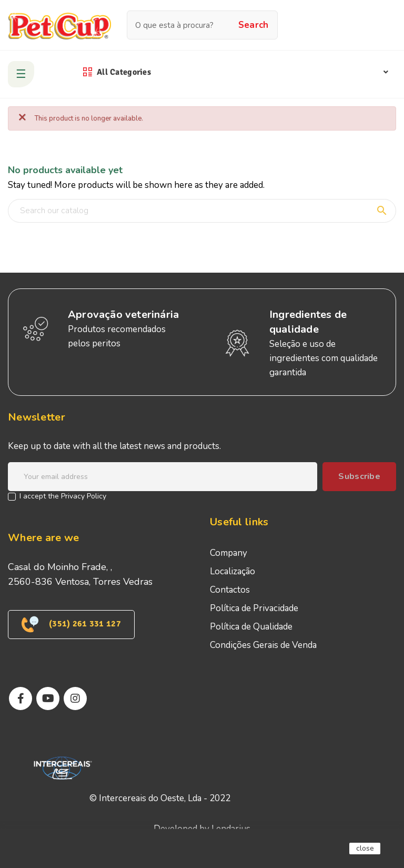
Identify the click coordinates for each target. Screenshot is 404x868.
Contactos (230, 590)
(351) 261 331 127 (71, 624)
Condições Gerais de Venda (263, 645)
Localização (233, 571)
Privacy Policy (84, 496)
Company (229, 553)
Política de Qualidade (251, 627)
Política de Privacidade (254, 608)
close (365, 848)
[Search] (202, 211)
